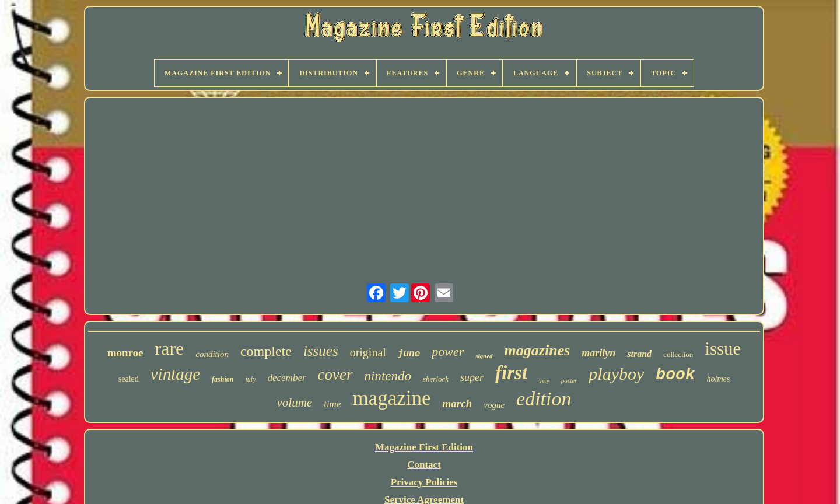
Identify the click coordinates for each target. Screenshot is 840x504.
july (250, 379)
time (332, 404)
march (458, 403)
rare (170, 348)
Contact (424, 465)
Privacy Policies (424, 482)
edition (544, 399)
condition (212, 354)
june (409, 354)
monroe (125, 353)
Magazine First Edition (424, 447)
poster (569, 380)
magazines (538, 350)
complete (266, 351)
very (544, 381)
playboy (616, 374)
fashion (223, 379)
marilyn (598, 353)
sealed (129, 379)
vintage (175, 374)
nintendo (388, 376)
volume (295, 402)
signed (484, 356)
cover (335, 374)
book (675, 375)
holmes (719, 379)
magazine (391, 398)
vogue (494, 405)
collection (678, 354)
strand (639, 354)
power (448, 351)
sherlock (436, 379)
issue (723, 349)
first (511, 373)
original (368, 352)
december (286, 378)
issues (321, 351)
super (472, 377)
